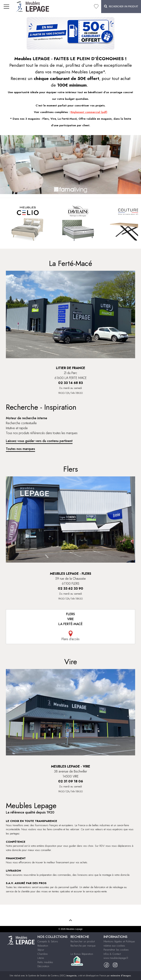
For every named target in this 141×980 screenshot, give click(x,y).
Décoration (43, 966)
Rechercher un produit (83, 941)
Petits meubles (45, 962)
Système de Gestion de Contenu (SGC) (52, 976)
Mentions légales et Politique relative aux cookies (119, 944)
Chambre (43, 954)
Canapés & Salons (48, 941)
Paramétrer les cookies (116, 950)
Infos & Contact (112, 954)
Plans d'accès (70, 636)
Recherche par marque (83, 946)
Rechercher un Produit (121, 6)
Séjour (41, 950)
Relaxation (43, 946)
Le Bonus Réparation (82, 954)
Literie (41, 958)
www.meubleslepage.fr (116, 958)
